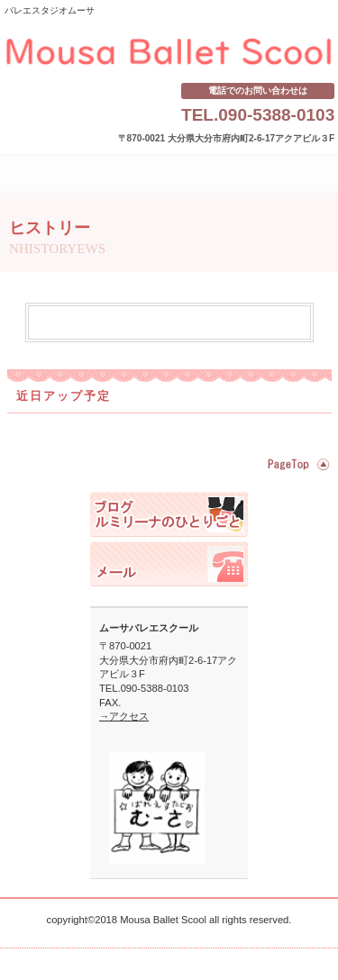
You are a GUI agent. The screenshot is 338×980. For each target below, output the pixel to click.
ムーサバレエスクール (169, 52)
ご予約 (169, 564)
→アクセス (124, 716)
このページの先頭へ (296, 464)
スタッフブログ (169, 514)
